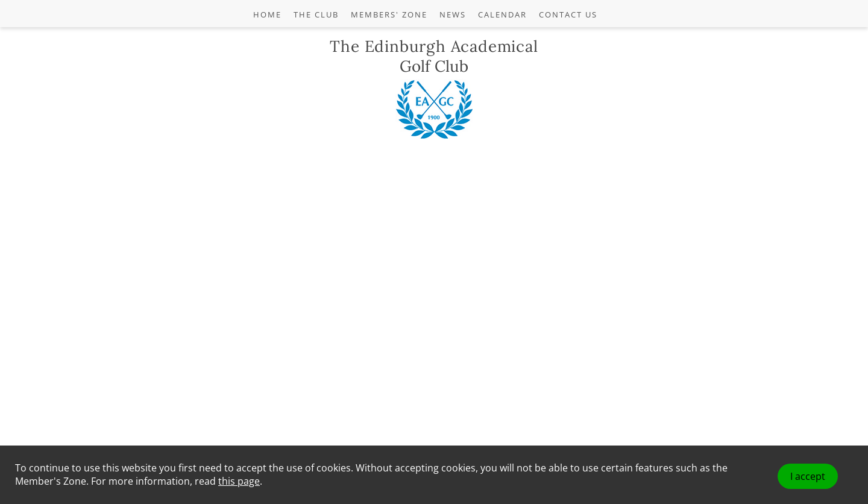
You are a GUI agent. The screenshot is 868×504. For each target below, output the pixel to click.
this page (239, 481)
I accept (808, 476)
